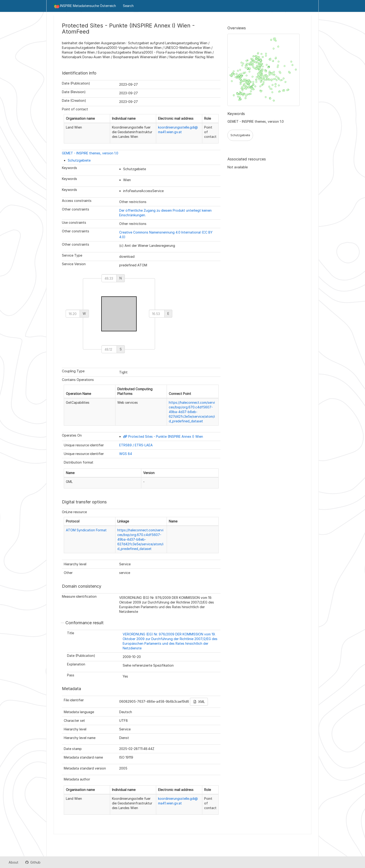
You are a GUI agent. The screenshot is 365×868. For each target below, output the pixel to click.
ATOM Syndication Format (86, 530)
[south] (109, 349)
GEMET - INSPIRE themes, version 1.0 (90, 153)
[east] (157, 314)
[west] (73, 314)
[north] (109, 278)
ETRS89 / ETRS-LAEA (136, 445)
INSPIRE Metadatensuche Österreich (85, 6)
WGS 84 (126, 454)
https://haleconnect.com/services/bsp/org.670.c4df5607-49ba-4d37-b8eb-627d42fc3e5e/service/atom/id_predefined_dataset (192, 412)
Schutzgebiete (79, 160)
